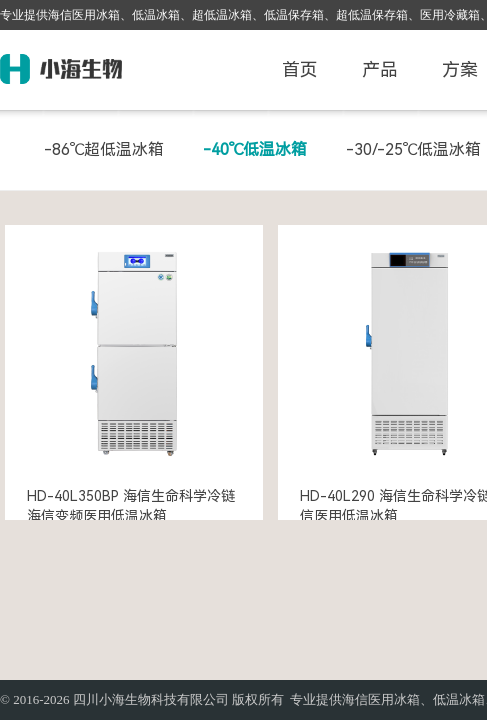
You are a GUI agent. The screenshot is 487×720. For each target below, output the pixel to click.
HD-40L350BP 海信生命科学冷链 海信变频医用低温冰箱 (131, 506)
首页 (300, 69)
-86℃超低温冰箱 (104, 149)
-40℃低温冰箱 (255, 149)
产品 (380, 69)
